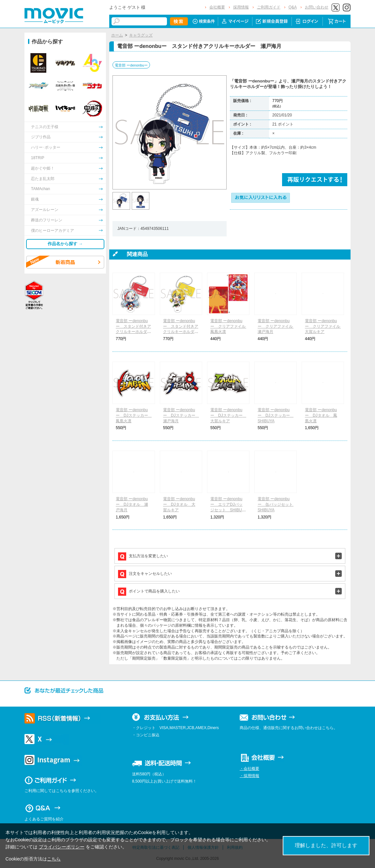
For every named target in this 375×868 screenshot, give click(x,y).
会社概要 (217, 7)
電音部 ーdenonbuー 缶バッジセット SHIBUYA (277, 504)
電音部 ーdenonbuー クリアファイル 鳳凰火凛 (230, 326)
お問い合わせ (317, 7)
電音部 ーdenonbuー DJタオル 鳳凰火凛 (321, 415)
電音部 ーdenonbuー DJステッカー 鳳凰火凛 (134, 415)
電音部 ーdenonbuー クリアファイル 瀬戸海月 (277, 326)
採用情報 (241, 7)
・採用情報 (249, 776)
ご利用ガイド (269, 7)
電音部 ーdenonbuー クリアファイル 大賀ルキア (324, 326)
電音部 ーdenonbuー (131, 65)
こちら (54, 859)
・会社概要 (249, 769)
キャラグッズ (141, 35)
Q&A (293, 7)
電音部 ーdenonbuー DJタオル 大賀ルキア (179, 504)
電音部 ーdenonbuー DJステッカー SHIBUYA (276, 415)
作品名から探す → (65, 244)
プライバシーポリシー (62, 847)
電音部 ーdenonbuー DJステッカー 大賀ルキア (228, 415)
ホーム (117, 35)
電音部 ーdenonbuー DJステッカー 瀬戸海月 (181, 415)
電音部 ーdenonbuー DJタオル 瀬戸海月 (132, 504)
